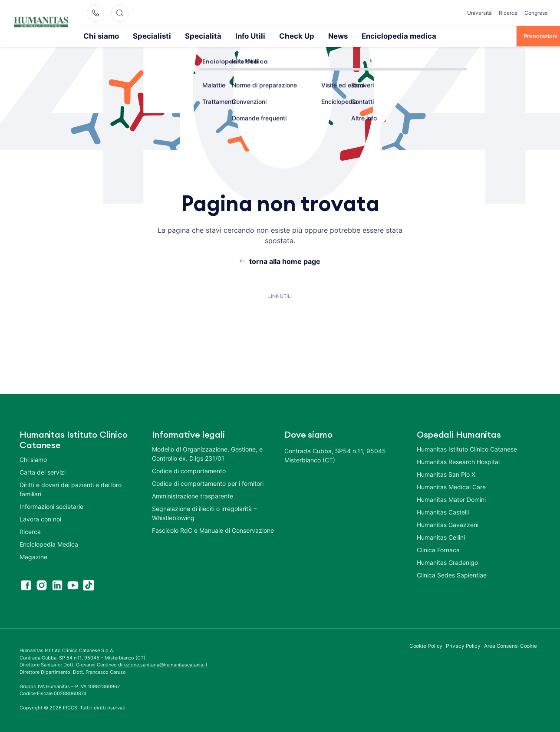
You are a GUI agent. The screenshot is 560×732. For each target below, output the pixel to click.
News (288, 36)
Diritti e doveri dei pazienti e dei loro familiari (71, 489)
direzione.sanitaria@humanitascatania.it (163, 664)
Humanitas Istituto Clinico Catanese (467, 449)
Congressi (537, 13)
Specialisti (137, 36)
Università (479, 13)
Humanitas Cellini (441, 537)
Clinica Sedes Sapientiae (452, 575)
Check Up (253, 36)
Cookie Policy (426, 645)
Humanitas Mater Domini (451, 499)
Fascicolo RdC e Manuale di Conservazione (213, 530)
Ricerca (508, 13)
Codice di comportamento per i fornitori (208, 483)
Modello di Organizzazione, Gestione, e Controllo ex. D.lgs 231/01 (207, 453)
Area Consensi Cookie (511, 645)
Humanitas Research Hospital (458, 461)
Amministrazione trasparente (193, 496)
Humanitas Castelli (443, 512)
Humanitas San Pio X (446, 474)
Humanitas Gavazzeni (448, 524)
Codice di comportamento (189, 470)
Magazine (33, 556)
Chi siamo (96, 36)
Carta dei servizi (43, 472)
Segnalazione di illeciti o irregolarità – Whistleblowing (204, 513)
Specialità (177, 36)
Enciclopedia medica (337, 36)
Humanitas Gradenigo (447, 562)
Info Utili (215, 36)
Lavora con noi (40, 519)
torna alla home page (285, 261)
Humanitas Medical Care (451, 486)
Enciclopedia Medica (49, 544)
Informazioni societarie (51, 506)
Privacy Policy (463, 645)
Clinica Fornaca (438, 549)
